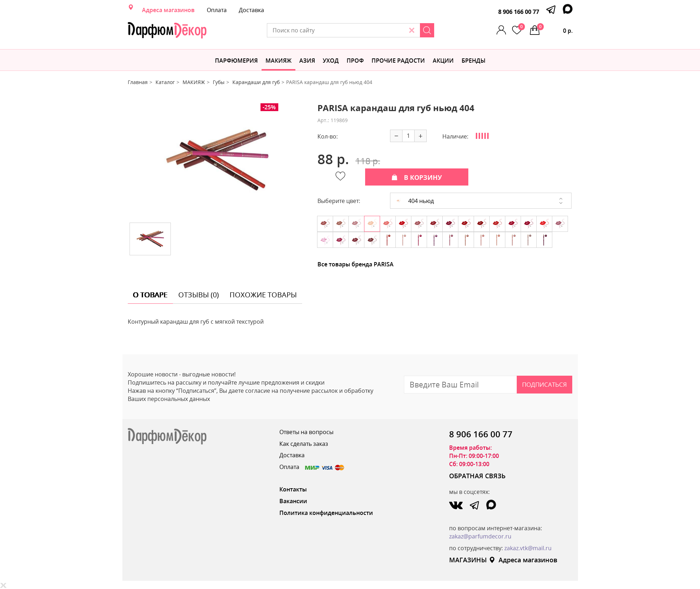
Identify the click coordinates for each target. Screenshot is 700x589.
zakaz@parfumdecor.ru (480, 536)
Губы (219, 82)
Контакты (293, 489)
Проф (355, 61)
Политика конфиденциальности (326, 513)
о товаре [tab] (150, 295)
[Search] (427, 30)
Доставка (251, 10)
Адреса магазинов (168, 10)
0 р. (555, 29)
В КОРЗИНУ (417, 177)
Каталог (165, 82)
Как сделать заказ (304, 444)
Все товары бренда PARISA (356, 264)
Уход (331, 61)
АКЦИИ (443, 61)
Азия (307, 61)
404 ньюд (415, 201)
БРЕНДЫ (473, 61)
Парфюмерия (236, 61)
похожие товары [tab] (263, 295)
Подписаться (544, 384)
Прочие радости (398, 61)
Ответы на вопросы (306, 432)
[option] (217, 160)
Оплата (217, 10)
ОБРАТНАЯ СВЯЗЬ (477, 476)
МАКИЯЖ (278, 61)
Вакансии (293, 501)
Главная (138, 82)
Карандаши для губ (256, 82)
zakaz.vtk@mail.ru (528, 548)
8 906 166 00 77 (519, 12)
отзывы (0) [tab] (199, 295)
